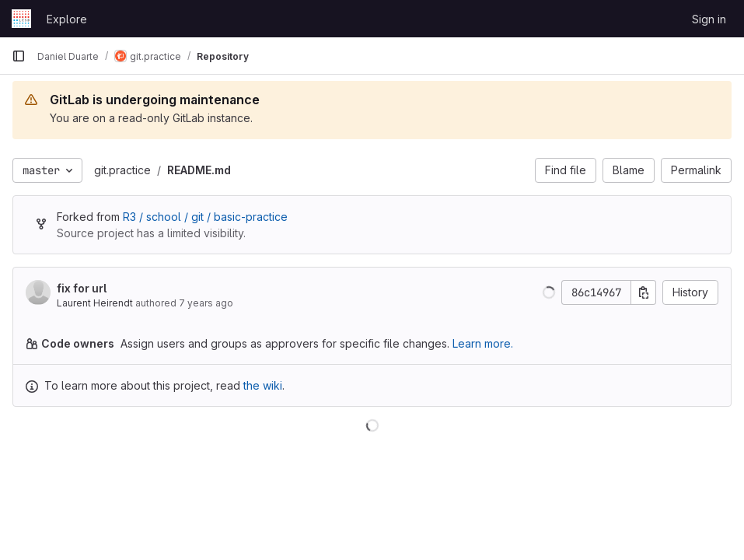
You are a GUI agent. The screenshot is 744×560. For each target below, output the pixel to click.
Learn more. (483, 343)
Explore (67, 19)
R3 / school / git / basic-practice (205, 217)
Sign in (709, 19)
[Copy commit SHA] (644, 292)
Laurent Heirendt (95, 303)
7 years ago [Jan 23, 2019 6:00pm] (206, 303)
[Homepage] (21, 19)
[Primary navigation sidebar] (19, 56)
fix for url (82, 288)
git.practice (122, 170)
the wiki (263, 385)
